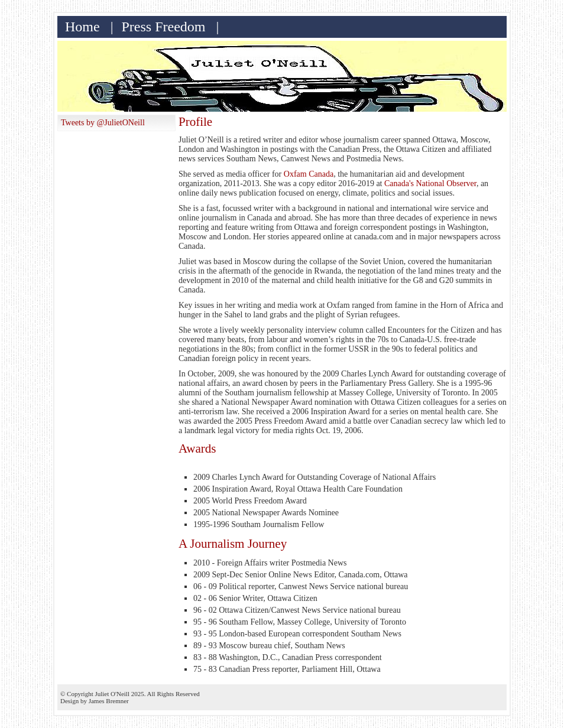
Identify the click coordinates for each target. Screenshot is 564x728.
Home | (89, 27)
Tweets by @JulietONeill (103, 123)
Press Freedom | (170, 27)
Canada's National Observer (430, 183)
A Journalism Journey (233, 544)
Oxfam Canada (309, 174)
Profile (195, 122)
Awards (197, 448)
